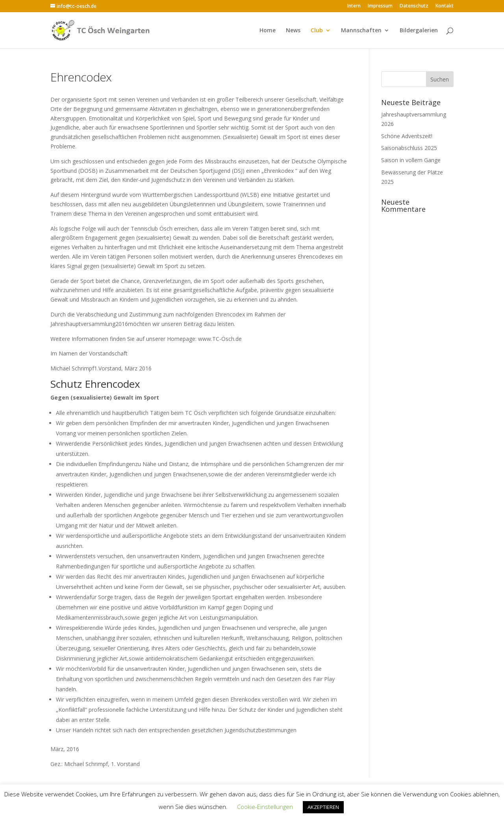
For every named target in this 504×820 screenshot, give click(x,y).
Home (268, 31)
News (293, 31)
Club (317, 31)
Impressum (380, 6)
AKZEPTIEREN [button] (323, 807)
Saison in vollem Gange (411, 160)
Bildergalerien (419, 31)
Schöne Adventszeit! (407, 136)
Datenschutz (414, 6)
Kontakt (445, 6)
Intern (354, 6)
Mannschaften (361, 31)
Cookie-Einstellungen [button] (265, 807)
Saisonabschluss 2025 (409, 148)
